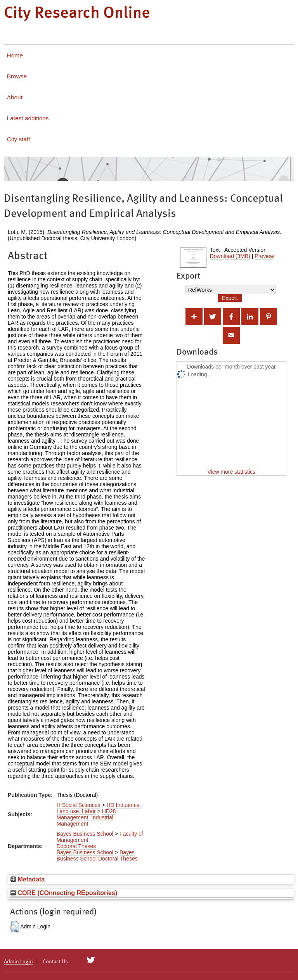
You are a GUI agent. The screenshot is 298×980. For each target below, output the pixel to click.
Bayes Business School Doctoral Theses (97, 855)
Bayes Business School (85, 834)
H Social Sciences (79, 805)
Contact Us (55, 962)
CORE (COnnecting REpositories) (64, 893)
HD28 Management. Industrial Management (86, 817)
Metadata (28, 879)
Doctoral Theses (76, 846)
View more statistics (231, 472)
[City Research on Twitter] (91, 960)
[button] (15, 927)
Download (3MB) (230, 256)
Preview (264, 256)
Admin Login (18, 962)
